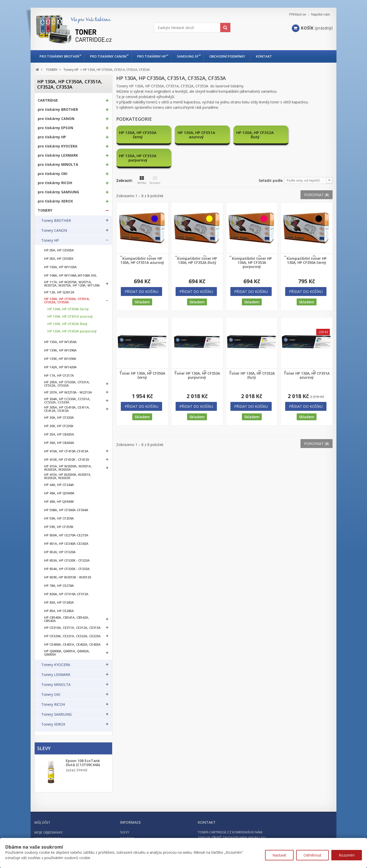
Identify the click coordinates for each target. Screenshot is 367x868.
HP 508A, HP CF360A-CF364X (66, 510)
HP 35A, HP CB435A (59, 434)
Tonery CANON (54, 230)
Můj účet (42, 822)
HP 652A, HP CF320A (60, 552)
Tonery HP (50, 240)
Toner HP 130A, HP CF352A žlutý (252, 352)
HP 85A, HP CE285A (59, 611)
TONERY (45, 210)
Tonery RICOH (53, 704)
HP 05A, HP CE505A (59, 250)
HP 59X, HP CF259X (59, 527)
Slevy (44, 748)
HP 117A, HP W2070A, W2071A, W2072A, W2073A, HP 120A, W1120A (72, 284)
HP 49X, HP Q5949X (59, 502)
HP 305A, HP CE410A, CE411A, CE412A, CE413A (67, 409)
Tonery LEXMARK (56, 675)
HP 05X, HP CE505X (59, 259)
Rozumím (347, 855)
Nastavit (279, 855)
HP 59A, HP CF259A (59, 518)
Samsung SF (192, 56)
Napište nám (321, 14)
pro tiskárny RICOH (55, 183)
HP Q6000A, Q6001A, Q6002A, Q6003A (67, 653)
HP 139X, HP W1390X (60, 359)
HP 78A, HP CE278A (59, 586)
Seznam (155, 157)
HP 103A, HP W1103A (60, 267)
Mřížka (142, 157)
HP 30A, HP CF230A (59, 418)
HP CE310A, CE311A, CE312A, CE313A (72, 628)
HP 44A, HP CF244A (59, 485)
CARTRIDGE (48, 100)
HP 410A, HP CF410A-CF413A (66, 451)
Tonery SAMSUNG (56, 714)
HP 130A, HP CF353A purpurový (72, 331)
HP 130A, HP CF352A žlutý (67, 324)
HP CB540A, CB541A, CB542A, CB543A (67, 619)
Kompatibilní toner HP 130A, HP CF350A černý (307, 237)
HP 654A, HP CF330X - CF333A (67, 569)
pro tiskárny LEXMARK (58, 155)
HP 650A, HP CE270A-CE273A (66, 535)
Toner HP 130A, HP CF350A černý (142, 352)
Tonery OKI (51, 695)
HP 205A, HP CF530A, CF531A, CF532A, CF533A (67, 384)
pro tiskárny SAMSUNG (58, 192)
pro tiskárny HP (154, 56)
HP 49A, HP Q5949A (59, 493)
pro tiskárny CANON (109, 56)
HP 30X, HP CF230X (59, 426)
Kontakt (269, 56)
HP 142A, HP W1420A (60, 367)
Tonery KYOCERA (56, 665)
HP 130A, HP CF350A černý (68, 309)
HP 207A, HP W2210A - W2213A (68, 392)
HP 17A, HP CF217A (59, 376)
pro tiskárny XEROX (55, 201)
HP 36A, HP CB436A (59, 443)
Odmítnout (312, 855)
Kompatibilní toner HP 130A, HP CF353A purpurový (252, 239)
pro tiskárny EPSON (55, 128)
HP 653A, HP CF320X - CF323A (67, 560)
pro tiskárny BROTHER (59, 56)
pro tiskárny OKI (53, 174)
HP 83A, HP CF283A (59, 602)
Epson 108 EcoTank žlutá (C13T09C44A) (83, 763)
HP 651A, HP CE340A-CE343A (66, 544)
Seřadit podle (271, 157)
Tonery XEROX (53, 724)
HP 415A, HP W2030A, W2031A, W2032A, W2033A (68, 468)
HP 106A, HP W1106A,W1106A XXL (70, 275)
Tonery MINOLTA (56, 685)
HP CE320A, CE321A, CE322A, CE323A (72, 636)
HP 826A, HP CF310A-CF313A (66, 594)
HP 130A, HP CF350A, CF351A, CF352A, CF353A (67, 301)
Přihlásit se (298, 14)
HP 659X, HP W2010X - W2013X (68, 577)
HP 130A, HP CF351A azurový (70, 316)
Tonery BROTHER (56, 221)
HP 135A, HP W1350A (60, 342)
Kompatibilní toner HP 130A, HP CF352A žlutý (197, 237)
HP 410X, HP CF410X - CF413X (67, 460)
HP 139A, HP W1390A (60, 350)
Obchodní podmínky (232, 56)
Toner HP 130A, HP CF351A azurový (307, 352)
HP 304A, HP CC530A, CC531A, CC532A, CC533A (67, 401)
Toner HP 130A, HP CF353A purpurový (197, 352)
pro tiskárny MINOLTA (58, 165)
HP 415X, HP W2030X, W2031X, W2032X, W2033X (68, 476)
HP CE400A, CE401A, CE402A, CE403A (72, 645)
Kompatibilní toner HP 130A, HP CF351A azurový (142, 237)
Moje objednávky (49, 832)
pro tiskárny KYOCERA (58, 146)
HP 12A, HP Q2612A (59, 292)
